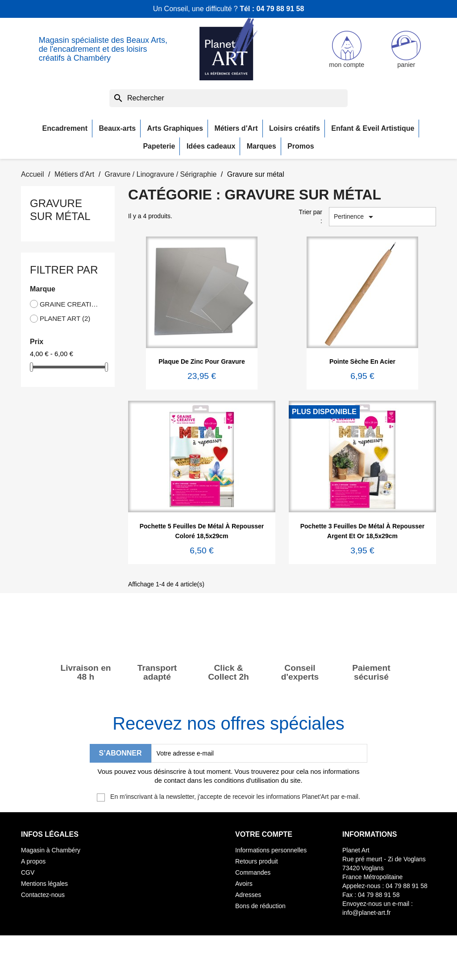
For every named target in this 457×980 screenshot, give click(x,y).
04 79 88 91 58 (280, 9)
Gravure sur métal (60, 210)
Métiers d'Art (236, 128)
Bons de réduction (260, 906)
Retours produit (257, 861)
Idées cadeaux (211, 146)
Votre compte (264, 834)
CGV (28, 872)
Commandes (253, 872)
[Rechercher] (228, 98)
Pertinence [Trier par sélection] (355, 217)
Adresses (248, 895)
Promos (301, 146)
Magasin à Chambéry (51, 850)
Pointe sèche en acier (362, 361)
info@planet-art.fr (366, 913)
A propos (33, 861)
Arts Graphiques (175, 128)
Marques (262, 146)
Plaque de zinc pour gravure (202, 361)
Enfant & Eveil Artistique (373, 128)
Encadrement (65, 128)
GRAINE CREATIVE (71, 304)
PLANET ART (65, 318)
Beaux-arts (117, 128)
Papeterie (159, 146)
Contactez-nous (43, 895)
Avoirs (244, 884)
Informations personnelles (271, 850)
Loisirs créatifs (295, 128)
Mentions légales (44, 884)
